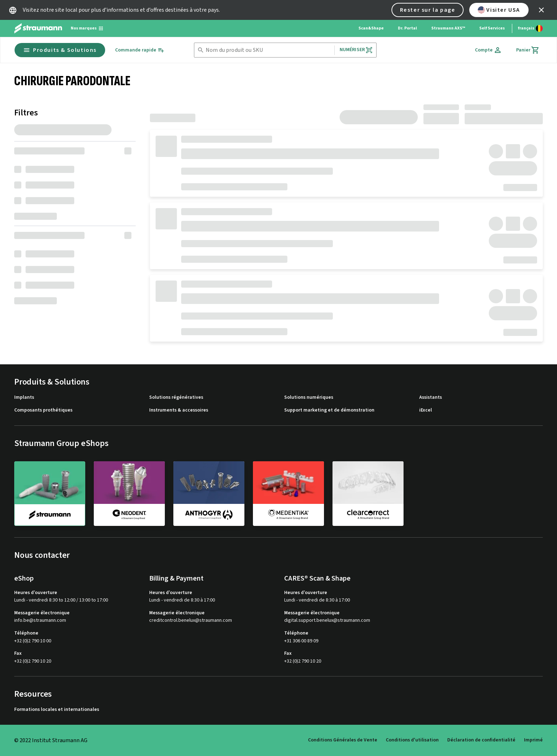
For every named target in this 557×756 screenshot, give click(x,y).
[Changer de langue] (530, 28)
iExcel (426, 410)
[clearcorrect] (368, 493)
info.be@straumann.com (40, 621)
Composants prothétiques (43, 410)
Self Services (492, 28)
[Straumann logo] (38, 28)
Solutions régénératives (176, 398)
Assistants (431, 398)
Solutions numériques (309, 398)
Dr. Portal (407, 28)
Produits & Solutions (60, 50)
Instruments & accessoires (179, 410)
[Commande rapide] (140, 50)
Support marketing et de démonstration (329, 410)
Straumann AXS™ (448, 28)
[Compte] (488, 50)
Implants (24, 398)
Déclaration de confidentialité (481, 740)
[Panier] (528, 50)
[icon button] (541, 10)
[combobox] (269, 50)
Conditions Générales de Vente (343, 740)
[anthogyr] (209, 493)
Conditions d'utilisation (412, 740)
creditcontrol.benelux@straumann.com (191, 621)
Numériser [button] (356, 50)
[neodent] (129, 493)
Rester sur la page (428, 10)
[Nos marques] (87, 28)
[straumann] (50, 494)
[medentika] (288, 493)
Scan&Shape (371, 28)
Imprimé (533, 740)
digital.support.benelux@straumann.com (327, 621)
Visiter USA (499, 10)
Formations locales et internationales (57, 710)
